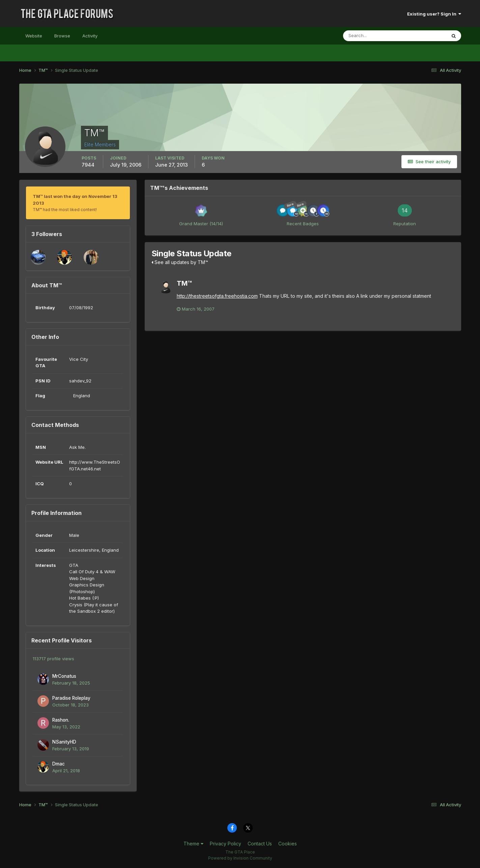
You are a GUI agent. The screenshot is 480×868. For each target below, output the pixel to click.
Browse (62, 36)
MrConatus (64, 676)
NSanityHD (64, 742)
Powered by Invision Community (240, 858)
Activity (90, 36)
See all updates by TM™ (180, 262)
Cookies (288, 844)
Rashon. (61, 720)
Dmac (59, 764)
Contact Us (260, 844)
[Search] (373, 36)
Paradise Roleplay (71, 698)
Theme (193, 844)
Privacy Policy (225, 844)
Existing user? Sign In (434, 14)
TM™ (184, 283)
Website (34, 36)
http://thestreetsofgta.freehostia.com (217, 296)
